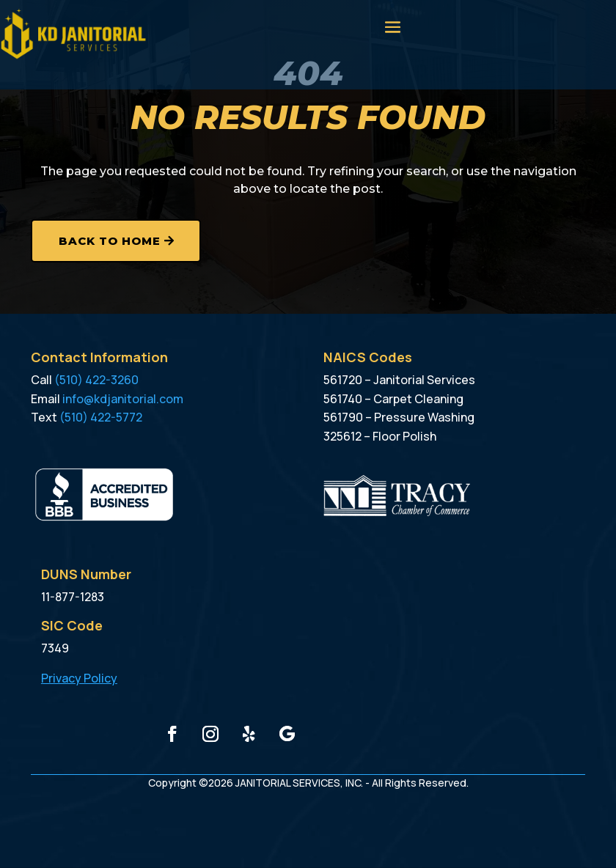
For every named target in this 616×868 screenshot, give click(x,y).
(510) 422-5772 (101, 417)
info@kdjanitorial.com (123, 399)
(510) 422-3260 (96, 380)
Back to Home (110, 241)
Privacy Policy (79, 678)
